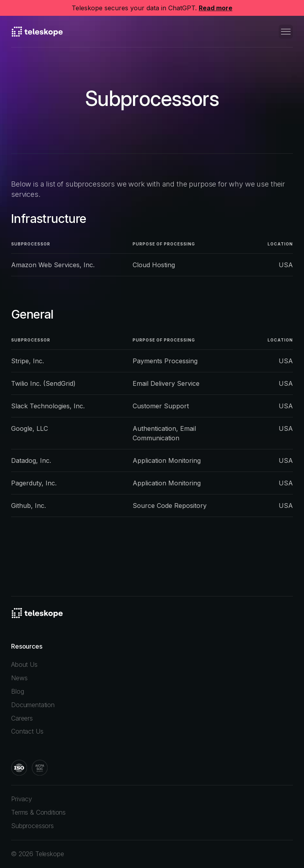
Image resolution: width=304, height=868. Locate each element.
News (19, 678)
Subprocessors (32, 826)
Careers (22, 718)
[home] (37, 32)
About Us (24, 664)
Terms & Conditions (38, 812)
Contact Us (27, 731)
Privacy (22, 799)
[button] (286, 32)
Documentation (33, 705)
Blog (17, 691)
